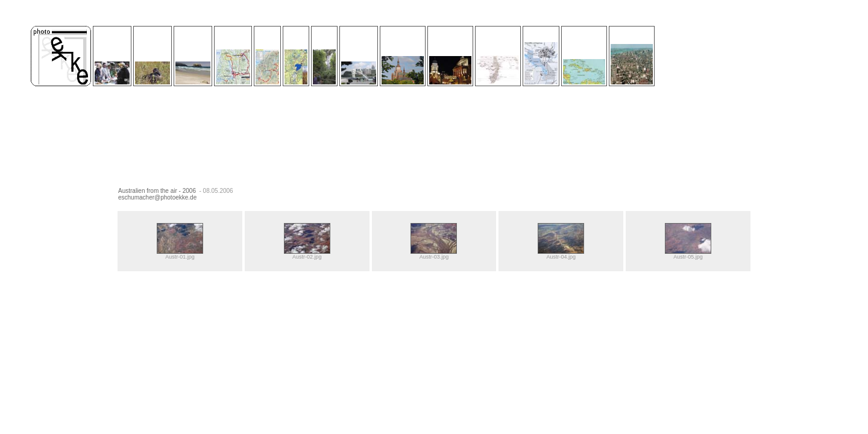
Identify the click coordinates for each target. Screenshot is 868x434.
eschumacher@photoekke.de (157, 197)
